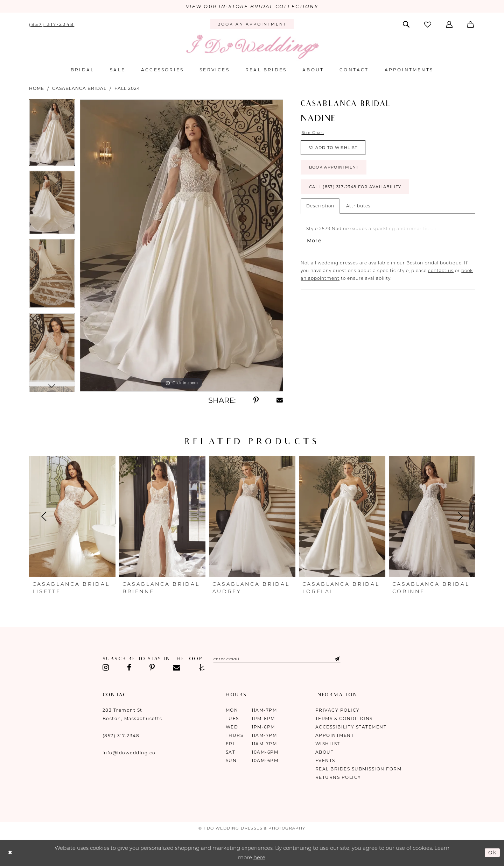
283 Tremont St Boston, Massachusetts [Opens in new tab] (132, 715)
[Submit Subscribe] (341, 660)
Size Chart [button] (314, 133)
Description (320, 211)
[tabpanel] (52, 135)
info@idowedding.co (129, 753)
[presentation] (72, 517)
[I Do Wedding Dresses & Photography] (252, 47)
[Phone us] (52, 24)
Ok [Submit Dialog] (492, 853)
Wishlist (328, 744)
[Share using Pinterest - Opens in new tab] (256, 401)
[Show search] (407, 24)
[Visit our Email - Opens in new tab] (177, 668)
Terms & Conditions (344, 719)
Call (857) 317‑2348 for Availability (360, 192)
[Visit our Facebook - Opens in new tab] (129, 668)
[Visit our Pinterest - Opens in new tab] (152, 668)
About (325, 752)
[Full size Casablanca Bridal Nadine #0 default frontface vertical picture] (181, 246)
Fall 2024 (127, 89)
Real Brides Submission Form (359, 769)
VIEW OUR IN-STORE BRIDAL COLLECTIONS (252, 7)
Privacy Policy (338, 710)
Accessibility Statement (351, 727)
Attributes (358, 211)
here (259, 858)
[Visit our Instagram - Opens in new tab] (106, 668)
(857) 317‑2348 (121, 736)
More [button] (315, 246)
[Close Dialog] (10, 853)
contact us (441, 277)
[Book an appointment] (252, 25)
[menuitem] (52, 24)
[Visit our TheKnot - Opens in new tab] (202, 668)
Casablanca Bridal (79, 89)
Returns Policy (338, 778)
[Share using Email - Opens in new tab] (280, 401)
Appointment (335, 736)
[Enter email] (282, 660)
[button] (450, 24)
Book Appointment (337, 171)
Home (37, 89)
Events (325, 761)
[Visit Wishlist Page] (428, 25)
